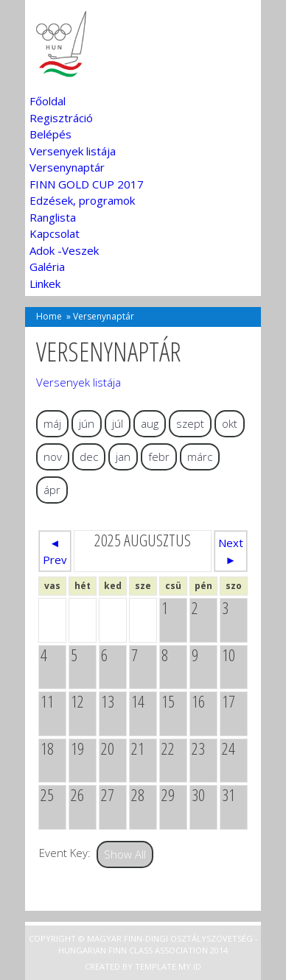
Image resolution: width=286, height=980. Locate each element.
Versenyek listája (73, 151)
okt (230, 423)
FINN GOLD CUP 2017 (87, 184)
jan (123, 456)
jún (87, 423)
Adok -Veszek (64, 250)
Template (156, 966)
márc (200, 456)
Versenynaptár (67, 167)
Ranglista (53, 217)
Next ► (231, 551)
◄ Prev (55, 551)
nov (53, 456)
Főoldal (48, 101)
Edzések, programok (82, 200)
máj (52, 423)
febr (159, 456)
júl (118, 423)
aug (150, 423)
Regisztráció (61, 118)
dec (89, 456)
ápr (52, 490)
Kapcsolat (55, 233)
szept (190, 423)
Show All (125, 854)
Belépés (50, 134)
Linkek (45, 283)
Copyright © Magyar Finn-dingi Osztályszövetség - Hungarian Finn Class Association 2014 (143, 945)
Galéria (47, 267)
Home (49, 316)
